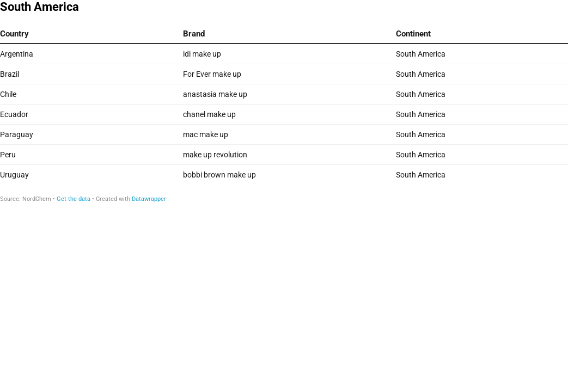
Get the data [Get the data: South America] (74, 199)
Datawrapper (149, 199)
